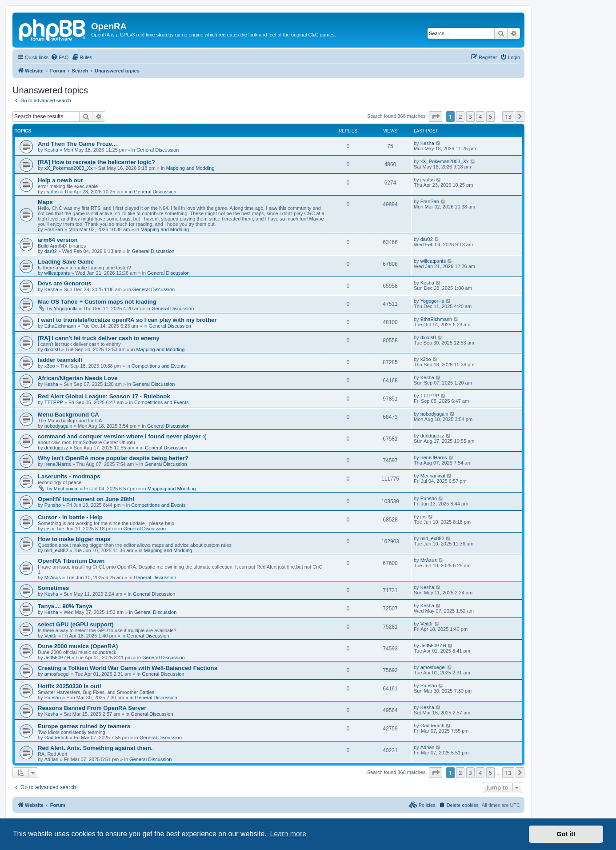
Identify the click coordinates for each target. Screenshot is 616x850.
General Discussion (158, 150)
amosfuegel (57, 674)
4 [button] (480, 116)
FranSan (54, 229)
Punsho (53, 505)
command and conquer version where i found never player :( (122, 436)
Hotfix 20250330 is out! (70, 686)
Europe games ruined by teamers (84, 726)
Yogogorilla (66, 309)
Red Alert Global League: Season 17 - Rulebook (104, 396)
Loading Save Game (66, 262)
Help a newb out (60, 180)
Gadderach (56, 738)
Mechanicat (66, 489)
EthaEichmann (60, 326)
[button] (436, 116)
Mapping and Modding (190, 168)
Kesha (51, 150)
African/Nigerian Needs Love (78, 378)
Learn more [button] (288, 834)
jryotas (52, 192)
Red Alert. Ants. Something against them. (95, 748)
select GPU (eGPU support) (76, 624)
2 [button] (460, 116)
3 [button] (470, 116)
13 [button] (508, 116)
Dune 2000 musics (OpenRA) (78, 646)
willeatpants (57, 273)
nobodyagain (58, 426)
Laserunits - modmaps (69, 476)
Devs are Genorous (65, 283)
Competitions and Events (159, 366)
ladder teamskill (60, 360)
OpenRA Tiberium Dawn (71, 561)
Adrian (52, 759)
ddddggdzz (56, 448)
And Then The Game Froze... (77, 144)
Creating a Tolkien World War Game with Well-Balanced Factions (128, 668)
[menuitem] (60, 57)
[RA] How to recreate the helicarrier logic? (96, 162)
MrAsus (53, 577)
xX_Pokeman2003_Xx (69, 168)
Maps (45, 202)
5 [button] (490, 116)
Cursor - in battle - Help (70, 517)
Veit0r (51, 636)
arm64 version (58, 240)
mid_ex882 (56, 550)
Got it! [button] (566, 834)
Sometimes (53, 588)
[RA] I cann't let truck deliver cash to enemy (99, 338)
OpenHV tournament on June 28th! (86, 499)
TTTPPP (54, 402)
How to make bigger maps (74, 539)
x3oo (50, 366)
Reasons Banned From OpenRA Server (92, 708)
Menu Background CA (68, 415)
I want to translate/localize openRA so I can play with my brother (127, 320)
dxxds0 (52, 349)
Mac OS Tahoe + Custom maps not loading (97, 302)
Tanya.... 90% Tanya (65, 606)
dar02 (51, 251)
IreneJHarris (58, 464)
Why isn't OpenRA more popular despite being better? (113, 458)
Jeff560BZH (57, 658)
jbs (48, 529)
